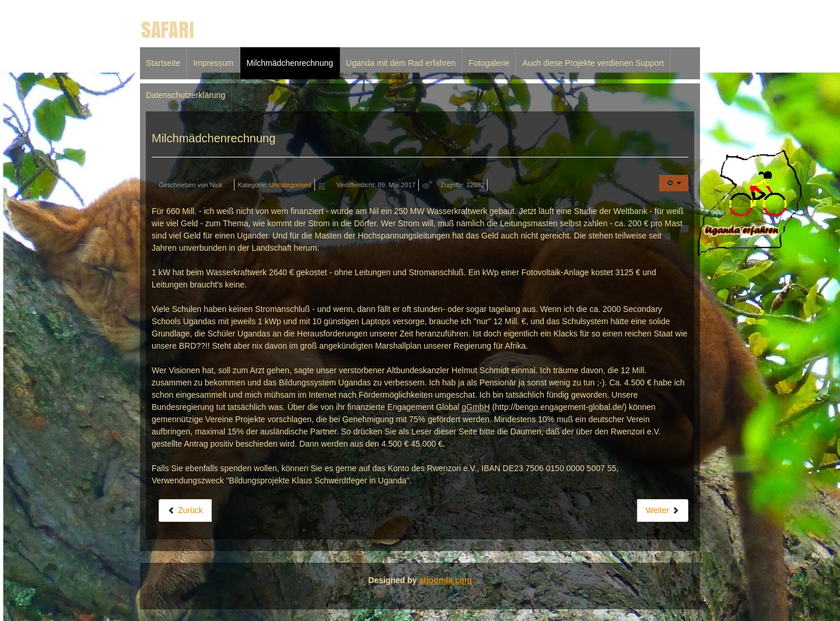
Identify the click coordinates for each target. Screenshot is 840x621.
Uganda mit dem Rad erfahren (401, 63)
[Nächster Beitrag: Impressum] (663, 511)
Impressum (213, 63)
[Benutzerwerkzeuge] (674, 183)
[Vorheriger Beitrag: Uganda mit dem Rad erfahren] (185, 511)
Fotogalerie (489, 63)
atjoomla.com (445, 580)
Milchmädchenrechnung (290, 63)
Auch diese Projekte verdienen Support (593, 63)
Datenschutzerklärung (185, 95)
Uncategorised (290, 185)
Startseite (163, 63)
